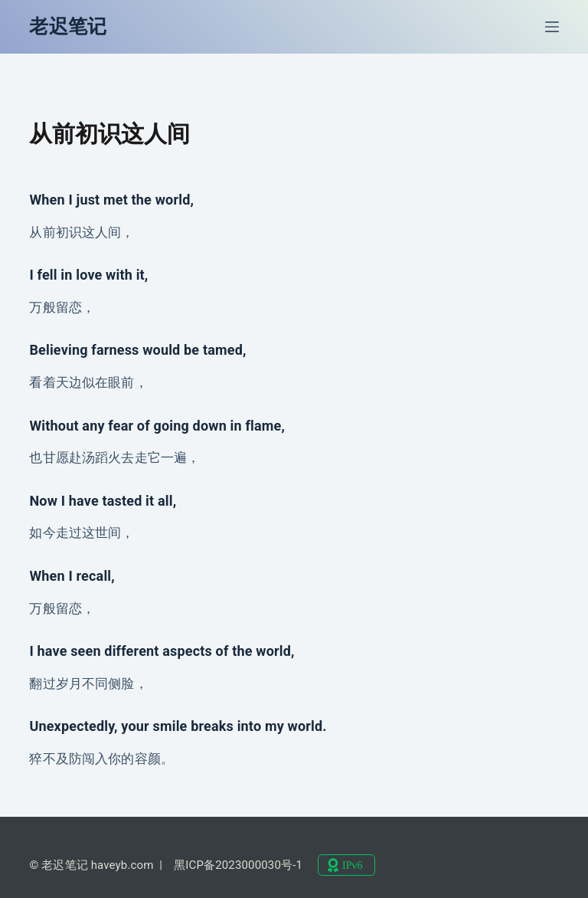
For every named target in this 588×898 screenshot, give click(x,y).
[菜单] (552, 27)
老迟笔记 (68, 26)
